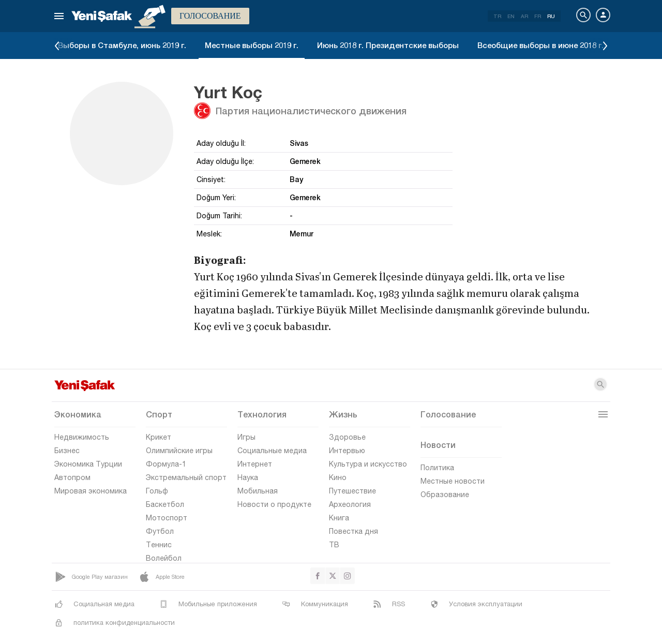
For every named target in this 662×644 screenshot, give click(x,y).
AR (524, 16)
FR (538, 16)
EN (511, 16)
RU (551, 16)
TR (497, 16)
